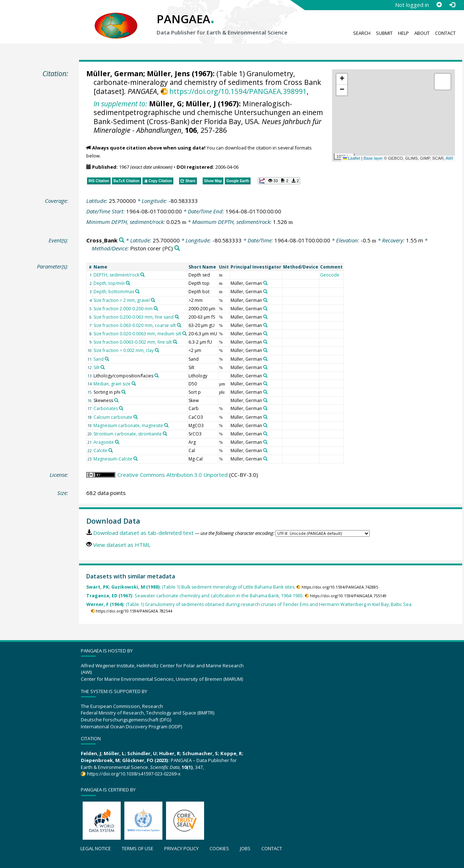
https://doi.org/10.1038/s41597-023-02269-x (134, 774)
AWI (449, 158)
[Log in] (452, 5)
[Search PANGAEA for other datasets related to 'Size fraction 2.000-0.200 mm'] (156, 308)
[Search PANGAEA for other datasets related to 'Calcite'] (111, 450)
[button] (342, 79)
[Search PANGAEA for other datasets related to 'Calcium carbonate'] (136, 417)
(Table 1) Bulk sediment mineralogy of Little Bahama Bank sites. (191, 587)
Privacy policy (181, 848)
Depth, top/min (109, 283)
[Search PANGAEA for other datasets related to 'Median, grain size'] (134, 384)
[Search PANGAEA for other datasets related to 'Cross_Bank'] (122, 240)
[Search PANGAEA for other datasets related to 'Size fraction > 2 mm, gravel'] (153, 300)
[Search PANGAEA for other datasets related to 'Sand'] (107, 359)
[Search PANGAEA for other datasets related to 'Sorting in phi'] (124, 392)
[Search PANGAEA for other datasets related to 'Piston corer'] (177, 248)
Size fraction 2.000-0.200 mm (123, 309)
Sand (99, 359)
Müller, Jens (168, 73)
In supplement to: (120, 104)
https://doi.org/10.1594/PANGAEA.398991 (238, 91)
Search (362, 33)
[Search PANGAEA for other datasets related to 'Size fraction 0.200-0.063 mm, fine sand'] (177, 317)
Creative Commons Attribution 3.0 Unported (173, 475)
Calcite (100, 451)
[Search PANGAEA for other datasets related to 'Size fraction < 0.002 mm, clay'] (157, 350)
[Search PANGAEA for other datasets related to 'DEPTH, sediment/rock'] (142, 275)
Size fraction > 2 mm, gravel (122, 300)
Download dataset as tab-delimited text (143, 533)
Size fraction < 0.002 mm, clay (124, 350)
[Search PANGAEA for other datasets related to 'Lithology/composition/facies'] (157, 376)
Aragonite (104, 442)
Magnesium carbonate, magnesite (128, 425)
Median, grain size (112, 384)
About (422, 33)
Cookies (219, 848)
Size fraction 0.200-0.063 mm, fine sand (134, 317)
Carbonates (106, 408)
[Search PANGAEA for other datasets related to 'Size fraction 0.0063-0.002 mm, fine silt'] (175, 342)
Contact (445, 33)
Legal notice (96, 848)
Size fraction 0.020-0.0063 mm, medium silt (137, 334)
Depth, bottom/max (114, 292)
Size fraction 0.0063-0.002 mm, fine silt (133, 342)
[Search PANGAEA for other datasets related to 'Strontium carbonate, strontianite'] (165, 434)
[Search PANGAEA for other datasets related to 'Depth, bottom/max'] (137, 291)
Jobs (245, 848)
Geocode (330, 275)
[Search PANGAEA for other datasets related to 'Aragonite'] (117, 442)
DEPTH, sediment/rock (116, 275)
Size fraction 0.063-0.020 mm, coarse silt (135, 325)
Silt (96, 367)
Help (403, 33)
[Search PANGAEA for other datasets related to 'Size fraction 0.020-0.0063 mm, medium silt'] (185, 333)
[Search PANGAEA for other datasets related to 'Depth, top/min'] (128, 283)
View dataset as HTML (122, 545)
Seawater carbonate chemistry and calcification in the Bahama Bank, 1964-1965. (195, 596)
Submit (384, 33)
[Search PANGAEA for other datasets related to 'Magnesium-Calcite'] (136, 459)
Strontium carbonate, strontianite (128, 434)
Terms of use (138, 848)
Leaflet (352, 158)
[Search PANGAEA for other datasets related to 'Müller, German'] (265, 283)
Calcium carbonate (113, 417)
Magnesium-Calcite (113, 459)
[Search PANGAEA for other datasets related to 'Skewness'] (116, 400)
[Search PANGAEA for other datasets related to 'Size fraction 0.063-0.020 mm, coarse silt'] (179, 325)
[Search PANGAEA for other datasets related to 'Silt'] (103, 367)
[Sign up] (439, 5)
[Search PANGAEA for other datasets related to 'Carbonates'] (121, 408)
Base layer (373, 158)
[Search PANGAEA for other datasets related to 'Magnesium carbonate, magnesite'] (166, 425)
